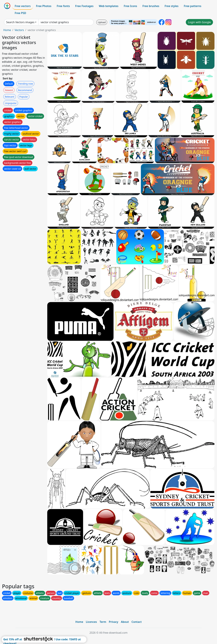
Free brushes (151, 6)
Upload (102, 22)
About (125, 622)
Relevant (10, 97)
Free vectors (23, 6)
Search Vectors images (20, 22)
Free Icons (130, 6)
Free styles (172, 6)
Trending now (25, 84)
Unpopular (11, 103)
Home (7, 30)
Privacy (114, 622)
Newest (9, 90)
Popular (24, 97)
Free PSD (20, 13)
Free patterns (193, 6)
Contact (137, 622)
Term (103, 622)
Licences (91, 622)
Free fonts (63, 6)
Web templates (109, 6)
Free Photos (44, 6)
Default (9, 84)
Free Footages (84, 6)
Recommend (25, 90)
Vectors (19, 30)
